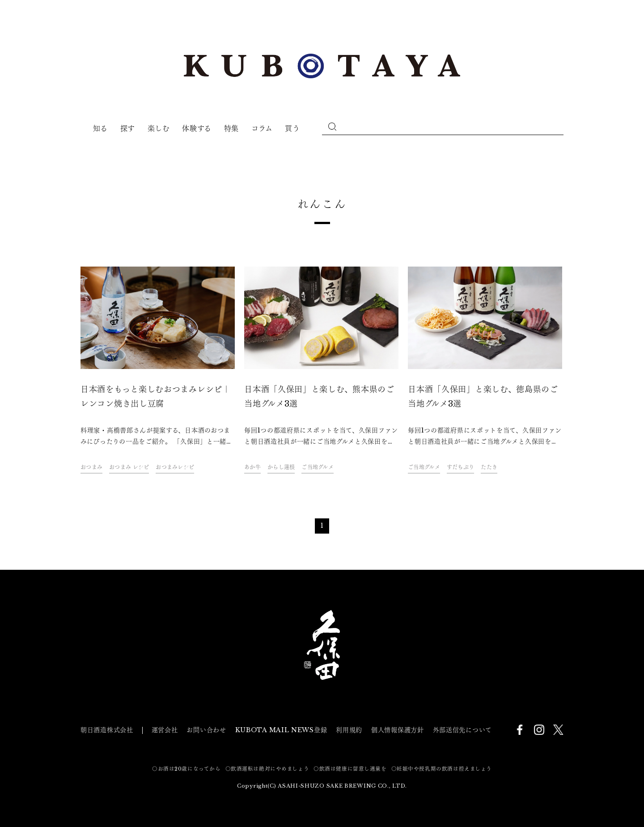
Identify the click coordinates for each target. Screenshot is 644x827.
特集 (231, 128)
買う (292, 128)
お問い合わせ (206, 730)
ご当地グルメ (318, 467)
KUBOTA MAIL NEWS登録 (281, 730)
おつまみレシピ (175, 467)
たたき (489, 467)
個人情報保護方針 (398, 730)
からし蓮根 (281, 467)
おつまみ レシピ (129, 467)
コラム (262, 128)
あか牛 (252, 467)
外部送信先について (462, 730)
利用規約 (349, 730)
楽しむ (159, 128)
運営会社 (165, 730)
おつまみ (91, 467)
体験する (197, 128)
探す (128, 128)
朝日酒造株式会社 (107, 730)
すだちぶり (460, 467)
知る (100, 128)
